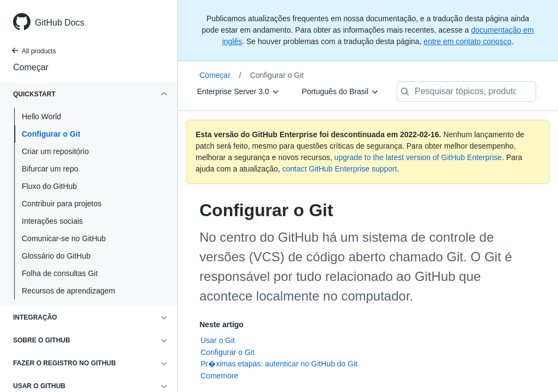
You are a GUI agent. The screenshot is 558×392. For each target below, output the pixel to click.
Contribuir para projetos (62, 204)
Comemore (219, 376)
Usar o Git (218, 340)
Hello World (41, 117)
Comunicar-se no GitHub (64, 238)
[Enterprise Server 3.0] (239, 91)
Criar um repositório (55, 151)
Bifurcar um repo (50, 169)
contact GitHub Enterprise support (340, 169)
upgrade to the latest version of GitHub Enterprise (418, 157)
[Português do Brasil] (341, 91)
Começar (31, 67)
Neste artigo (222, 324)
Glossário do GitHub (56, 256)
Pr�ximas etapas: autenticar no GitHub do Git (279, 364)
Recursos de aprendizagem (68, 291)
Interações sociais (52, 221)
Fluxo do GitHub (49, 186)
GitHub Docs (60, 23)
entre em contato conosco (467, 41)
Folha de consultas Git (60, 273)
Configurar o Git (51, 134)
